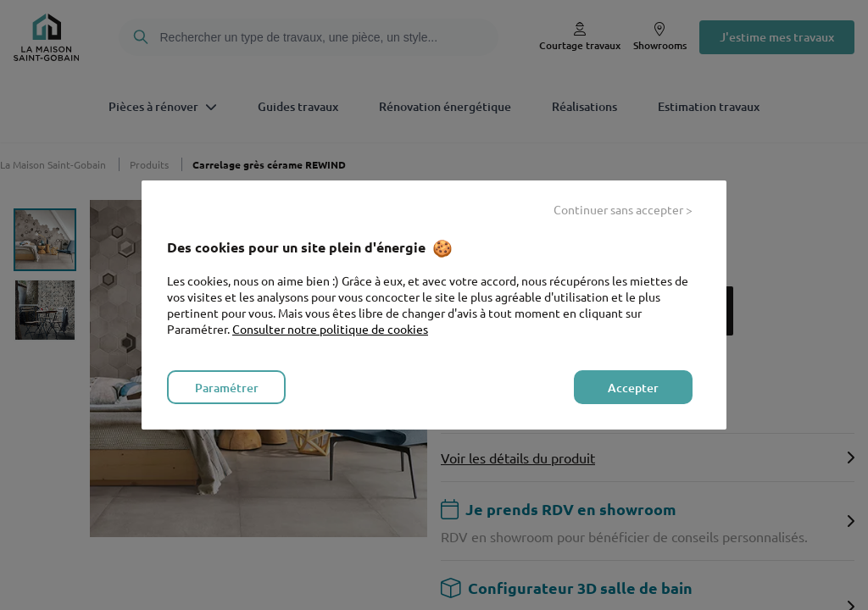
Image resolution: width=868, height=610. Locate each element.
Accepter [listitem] (633, 388)
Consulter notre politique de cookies (330, 329)
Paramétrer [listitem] (227, 388)
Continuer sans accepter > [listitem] (623, 209)
